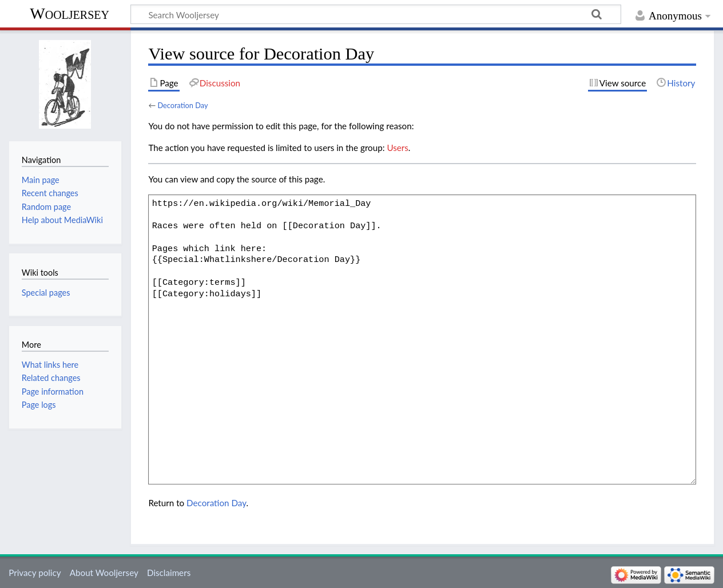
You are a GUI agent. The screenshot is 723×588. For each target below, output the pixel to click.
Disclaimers (169, 573)
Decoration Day (182, 105)
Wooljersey (69, 13)
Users (397, 148)
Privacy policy (35, 573)
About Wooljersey (104, 573)
